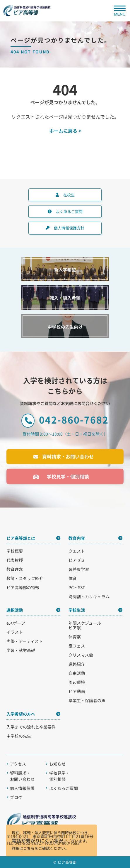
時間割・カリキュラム (89, 596)
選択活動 (15, 610)
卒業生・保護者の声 (87, 700)
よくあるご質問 (69, 211)
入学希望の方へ (21, 714)
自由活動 (77, 673)
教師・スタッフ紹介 (25, 578)
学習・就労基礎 (21, 650)
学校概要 (15, 551)
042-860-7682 (65, 420)
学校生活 (77, 610)
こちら (29, 848)
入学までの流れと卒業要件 (31, 727)
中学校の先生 (19, 736)
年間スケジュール (85, 623)
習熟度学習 (79, 569)
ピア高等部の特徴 (23, 587)
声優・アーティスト (25, 641)
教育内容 (77, 538)
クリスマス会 (81, 655)
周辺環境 (77, 682)
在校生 (69, 195)
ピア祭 (75, 628)
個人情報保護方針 (69, 228)
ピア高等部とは (21, 538)
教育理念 (15, 569)
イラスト (15, 632)
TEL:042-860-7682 (24, 843)
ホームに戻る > (65, 131)
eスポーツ (16, 623)
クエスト (77, 551)
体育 (73, 578)
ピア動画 (77, 691)
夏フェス (77, 646)
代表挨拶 (15, 560)
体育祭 (75, 637)
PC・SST (77, 587)
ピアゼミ (77, 560)
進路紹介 (77, 664)
